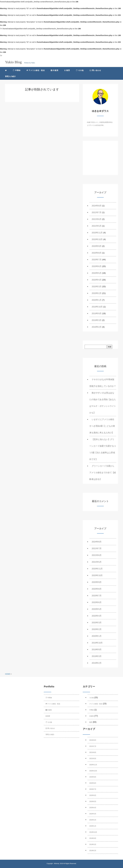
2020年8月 (97, 253)
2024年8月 (97, 206)
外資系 (55, 70)
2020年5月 (97, 273)
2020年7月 (97, 260)
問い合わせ (95, 70)
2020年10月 (97, 239)
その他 (80, 70)
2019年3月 (97, 320)
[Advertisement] (100, 160)
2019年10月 (97, 307)
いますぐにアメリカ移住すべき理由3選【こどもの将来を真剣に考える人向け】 (102, 426)
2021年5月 (97, 226)
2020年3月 (97, 287)
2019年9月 (97, 313)
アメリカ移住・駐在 (36, 70)
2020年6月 (97, 266)
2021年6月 (97, 219)
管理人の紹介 (10, 76)
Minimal (57, 864)
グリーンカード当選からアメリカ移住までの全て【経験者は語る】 (103, 473)
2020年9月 (97, 246)
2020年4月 (97, 280)
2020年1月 (97, 300)
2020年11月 (97, 233)
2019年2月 (97, 327)
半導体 (17, 70)
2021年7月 (97, 212)
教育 (67, 70)
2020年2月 (97, 293)
